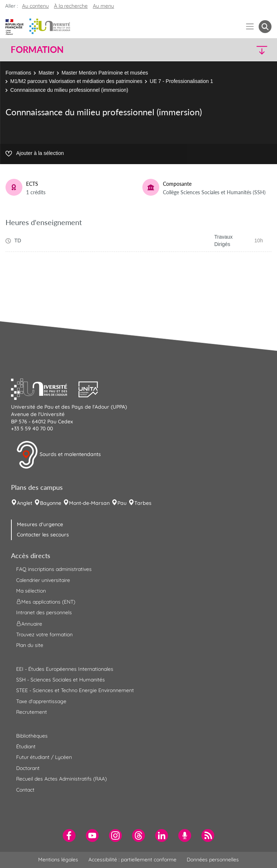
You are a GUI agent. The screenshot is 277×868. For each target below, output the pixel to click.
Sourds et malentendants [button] (59, 455)
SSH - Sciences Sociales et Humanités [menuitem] (61, 680)
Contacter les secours (43, 535)
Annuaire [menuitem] (29, 623)
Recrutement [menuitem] (32, 712)
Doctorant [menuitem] (28, 768)
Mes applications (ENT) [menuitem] (46, 602)
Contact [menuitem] (25, 790)
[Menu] (250, 27)
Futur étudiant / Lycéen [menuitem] (44, 757)
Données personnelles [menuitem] (213, 860)
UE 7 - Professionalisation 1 (181, 81)
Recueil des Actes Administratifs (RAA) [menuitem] (61, 779)
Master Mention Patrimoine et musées (105, 73)
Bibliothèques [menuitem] (32, 736)
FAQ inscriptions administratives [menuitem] (54, 569)
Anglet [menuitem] (25, 503)
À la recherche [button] (71, 6)
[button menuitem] (265, 27)
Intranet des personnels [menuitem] (44, 612)
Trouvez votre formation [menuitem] (44, 634)
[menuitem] (69, 836)
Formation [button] (37, 50)
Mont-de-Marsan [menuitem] (89, 503)
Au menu (103, 6)
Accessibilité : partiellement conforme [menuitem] (132, 860)
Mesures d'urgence (40, 524)
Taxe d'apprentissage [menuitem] (41, 701)
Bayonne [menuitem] (51, 503)
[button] (240, 50)
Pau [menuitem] (122, 503)
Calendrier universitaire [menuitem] (43, 580)
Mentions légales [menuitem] (58, 860)
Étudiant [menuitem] (26, 746)
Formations (18, 73)
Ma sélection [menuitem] (31, 591)
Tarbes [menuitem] (143, 503)
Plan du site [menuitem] (30, 645)
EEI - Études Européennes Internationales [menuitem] (65, 669)
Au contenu (35, 6)
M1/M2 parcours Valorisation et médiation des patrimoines (76, 81)
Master (46, 73)
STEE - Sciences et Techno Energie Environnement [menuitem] (75, 690)
